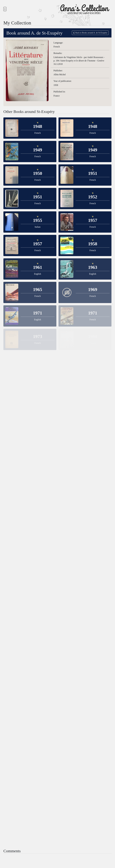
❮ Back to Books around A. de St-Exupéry (89, 33)
